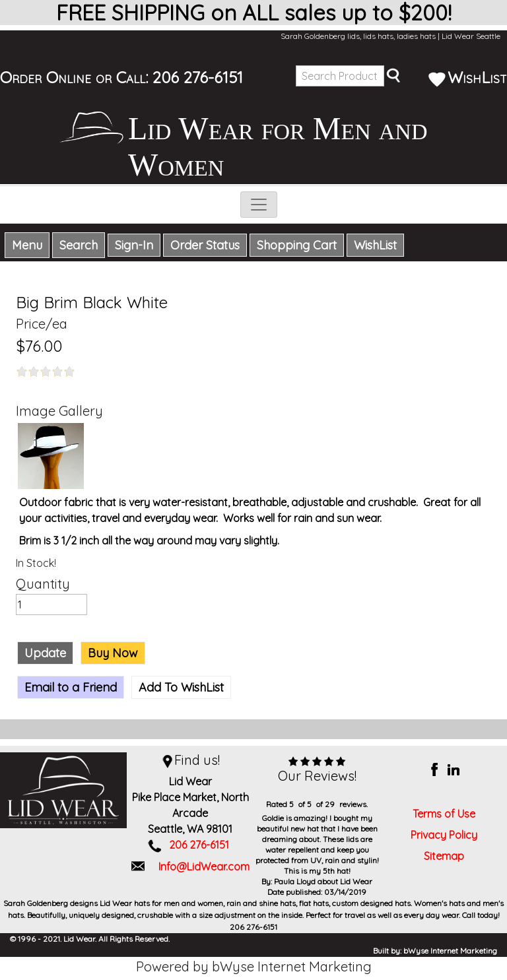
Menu (27, 245)
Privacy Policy (444, 835)
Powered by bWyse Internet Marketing (254, 966)
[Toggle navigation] (259, 205)
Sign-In (134, 245)
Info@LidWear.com (204, 866)
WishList (467, 77)
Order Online (46, 77)
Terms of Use (444, 814)
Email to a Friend (71, 687)
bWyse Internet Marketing (450, 951)
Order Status (205, 245)
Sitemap (444, 856)
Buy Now (113, 653)
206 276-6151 (198, 77)
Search (79, 245)
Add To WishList (181, 687)
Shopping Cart (297, 245)
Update (45, 653)
